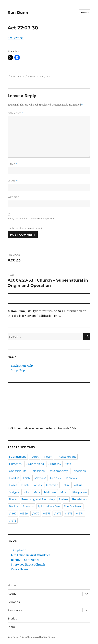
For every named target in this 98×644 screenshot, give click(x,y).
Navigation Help (22, 366)
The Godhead (73, 506)
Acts (49, 76)
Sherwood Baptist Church (28, 565)
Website (13, 197)
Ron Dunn (18, 13)
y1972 (58, 514)
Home (12, 585)
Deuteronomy (58, 471)
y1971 (47, 514)
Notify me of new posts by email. (25, 228)
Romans (28, 506)
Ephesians (79, 471)
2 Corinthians (35, 464)
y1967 (13, 514)
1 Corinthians (18, 457)
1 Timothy (15, 464)
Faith (26, 478)
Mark (37, 492)
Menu (85, 12)
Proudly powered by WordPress (38, 637)
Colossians (38, 471)
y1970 (36, 514)
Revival (14, 506)
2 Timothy (54, 464)
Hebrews (71, 478)
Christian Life (18, 471)
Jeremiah (52, 485)
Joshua (78, 485)
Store (11, 627)
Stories (12, 619)
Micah (64, 492)
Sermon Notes (35, 76)
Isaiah (25, 485)
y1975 (13, 521)
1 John (34, 457)
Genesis (55, 478)
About (12, 594)
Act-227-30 (16, 38)
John (66, 485)
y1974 (80, 514)
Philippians (80, 492)
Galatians (40, 478)
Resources (15, 610)
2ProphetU (18, 550)
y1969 (24, 514)
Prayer (13, 499)
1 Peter (47, 457)
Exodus (14, 478)
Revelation (79, 499)
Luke (26, 492)
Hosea (13, 485)
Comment (15, 113)
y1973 (69, 514)
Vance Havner (20, 569)
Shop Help (18, 370)
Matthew (50, 492)
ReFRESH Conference (25, 560)
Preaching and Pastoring (38, 499)
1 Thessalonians (66, 457)
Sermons (14, 602)
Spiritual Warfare (49, 506)
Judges (14, 492)
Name (13, 164)
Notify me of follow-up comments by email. (31, 218)
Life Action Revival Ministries (31, 555)
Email (13, 181)
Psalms (63, 499)
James (37, 485)
